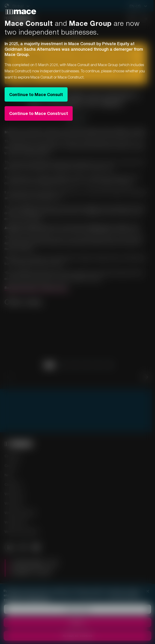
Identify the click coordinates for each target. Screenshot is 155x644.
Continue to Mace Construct (39, 113)
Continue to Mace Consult (36, 94)
